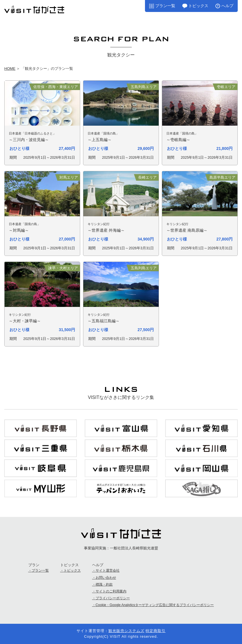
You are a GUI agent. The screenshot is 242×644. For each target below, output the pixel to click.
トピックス (198, 6)
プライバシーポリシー (113, 598)
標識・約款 (104, 584)
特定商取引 (156, 631)
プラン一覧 (165, 6)
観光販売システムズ (126, 631)
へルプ (227, 6)
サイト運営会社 (108, 570)
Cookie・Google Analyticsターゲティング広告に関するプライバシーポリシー (155, 605)
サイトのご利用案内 (111, 591)
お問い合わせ (106, 578)
